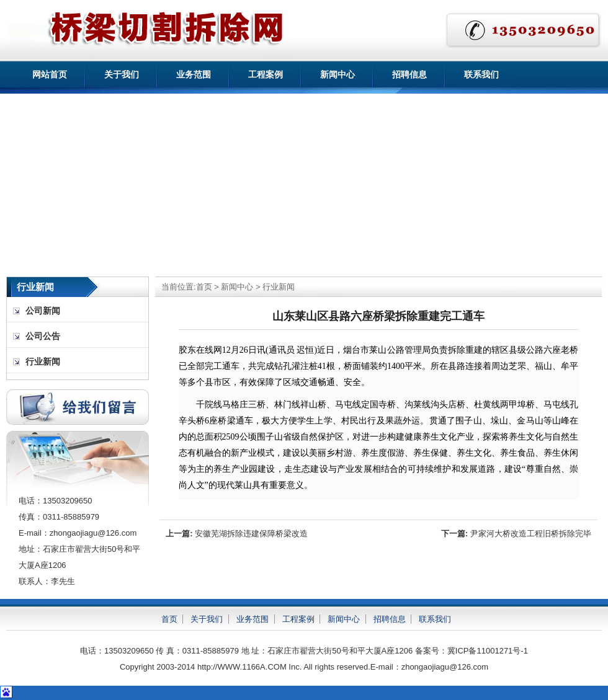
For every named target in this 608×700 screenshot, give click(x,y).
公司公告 (43, 336)
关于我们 (122, 74)
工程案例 (266, 74)
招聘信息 (409, 74)
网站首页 (50, 74)
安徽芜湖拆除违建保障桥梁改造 (251, 534)
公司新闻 (43, 311)
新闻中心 (338, 74)
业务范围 (194, 74)
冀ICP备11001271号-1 (488, 651)
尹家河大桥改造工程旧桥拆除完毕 (531, 534)
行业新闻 (279, 287)
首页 (204, 287)
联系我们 (481, 74)
